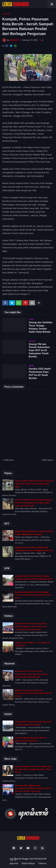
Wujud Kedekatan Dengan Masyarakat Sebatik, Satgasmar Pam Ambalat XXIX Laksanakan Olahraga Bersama (31, 626)
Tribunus (42, 863)
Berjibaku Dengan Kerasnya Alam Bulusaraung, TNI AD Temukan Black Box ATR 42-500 (33, 693)
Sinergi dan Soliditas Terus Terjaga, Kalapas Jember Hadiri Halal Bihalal (41, 327)
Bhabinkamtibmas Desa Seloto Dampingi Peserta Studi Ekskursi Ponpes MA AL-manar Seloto (33, 595)
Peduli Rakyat (28, 863)
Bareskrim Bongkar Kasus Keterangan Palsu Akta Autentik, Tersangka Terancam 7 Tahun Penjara (33, 769)
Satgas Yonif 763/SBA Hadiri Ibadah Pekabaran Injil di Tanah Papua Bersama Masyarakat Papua (34, 484)
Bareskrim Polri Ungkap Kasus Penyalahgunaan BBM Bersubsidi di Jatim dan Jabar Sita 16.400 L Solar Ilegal (34, 788)
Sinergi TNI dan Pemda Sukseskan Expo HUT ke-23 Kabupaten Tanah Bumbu (39, 350)
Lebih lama (47, 460)
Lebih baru (9, 460)
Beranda (6, 14)
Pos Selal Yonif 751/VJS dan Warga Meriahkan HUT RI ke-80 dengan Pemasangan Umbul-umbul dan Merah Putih (34, 503)
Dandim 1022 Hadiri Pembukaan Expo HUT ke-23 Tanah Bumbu (40, 373)
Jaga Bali (14, 863)
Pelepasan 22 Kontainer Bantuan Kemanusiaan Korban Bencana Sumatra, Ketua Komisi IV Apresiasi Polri (32, 674)
